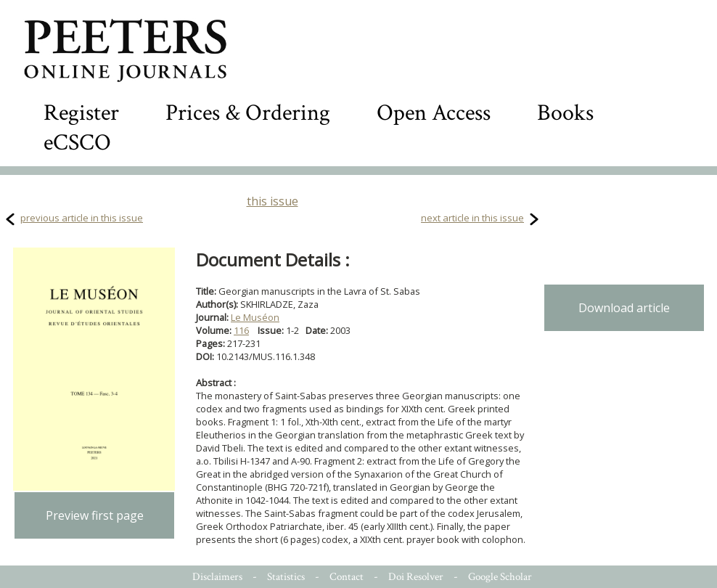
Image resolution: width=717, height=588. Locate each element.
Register (81, 113)
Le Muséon (255, 317)
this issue (273, 201)
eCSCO (77, 143)
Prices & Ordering (248, 113)
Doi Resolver (416, 577)
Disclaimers (217, 577)
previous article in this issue (82, 218)
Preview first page (95, 515)
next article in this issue (472, 218)
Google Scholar (500, 577)
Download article (624, 308)
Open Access (434, 113)
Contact (347, 577)
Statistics (286, 577)
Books (565, 113)
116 (241, 330)
